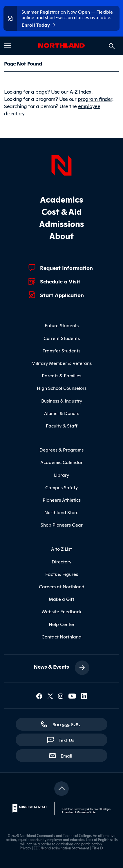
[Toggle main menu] (8, 46)
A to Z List (62, 549)
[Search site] (112, 46)
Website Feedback (62, 611)
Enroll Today (39, 25)
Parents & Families (62, 375)
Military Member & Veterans (62, 363)
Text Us (66, 740)
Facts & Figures (62, 574)
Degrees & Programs (62, 450)
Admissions (62, 223)
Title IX (98, 848)
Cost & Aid (62, 211)
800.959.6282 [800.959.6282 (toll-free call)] (67, 724)
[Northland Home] (62, 165)
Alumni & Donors (62, 413)
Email (69, 755)
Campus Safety (62, 487)
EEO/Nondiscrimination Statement (62, 848)
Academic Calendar (62, 462)
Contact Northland (62, 636)
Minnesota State (86, 812)
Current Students (62, 338)
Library (62, 475)
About (62, 235)
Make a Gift (62, 599)
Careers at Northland (62, 586)
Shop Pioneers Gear (62, 525)
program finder (95, 99)
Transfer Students (62, 350)
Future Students (62, 325)
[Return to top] (62, 789)
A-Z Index (81, 91)
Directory (62, 561)
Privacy (25, 848)
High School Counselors (62, 388)
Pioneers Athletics (62, 500)
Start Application (62, 295)
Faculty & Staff (62, 425)
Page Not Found (23, 63)
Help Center (62, 624)
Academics (62, 199)
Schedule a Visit (60, 281)
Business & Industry (62, 401)
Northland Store (62, 512)
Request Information (66, 268)
